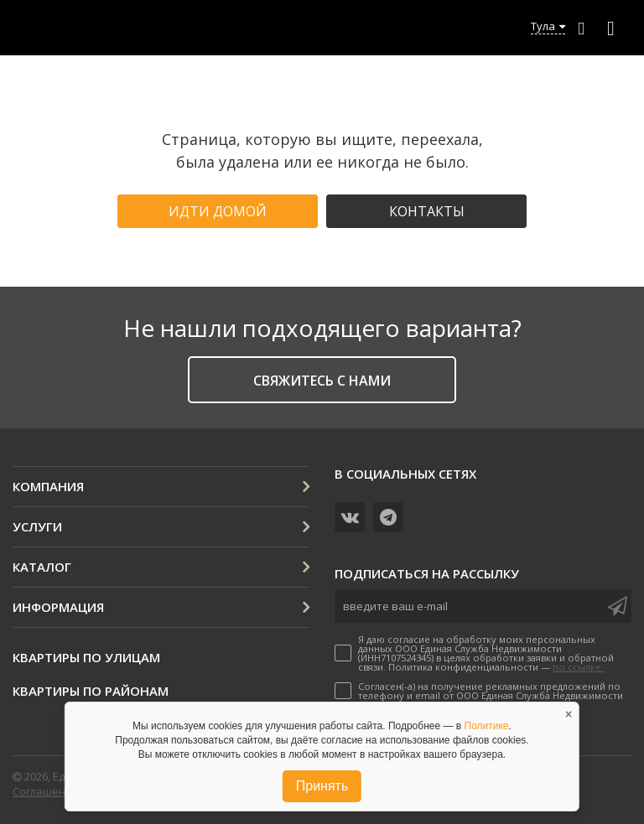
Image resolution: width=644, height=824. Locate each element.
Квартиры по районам (91, 691)
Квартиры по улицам (86, 657)
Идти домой (218, 211)
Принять (322, 786)
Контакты (427, 211)
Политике (487, 726)
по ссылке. (578, 667)
